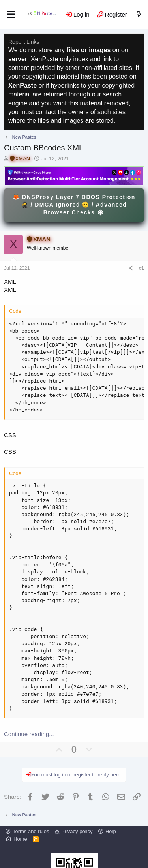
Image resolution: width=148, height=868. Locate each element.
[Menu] (11, 15)
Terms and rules (31, 831)
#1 (141, 268)
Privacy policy (77, 831)
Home (20, 839)
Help (111, 831)
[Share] (131, 268)
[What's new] (139, 14)
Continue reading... (29, 734)
